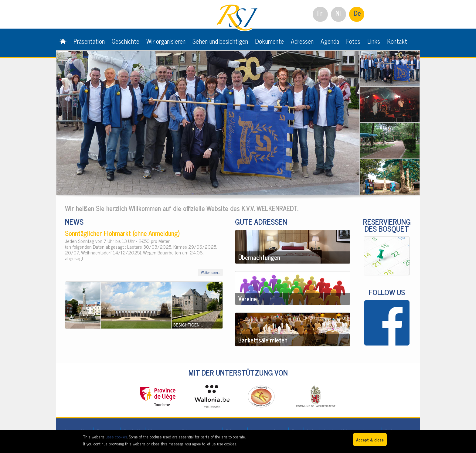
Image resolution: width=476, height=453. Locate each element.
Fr (320, 13)
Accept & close (370, 439)
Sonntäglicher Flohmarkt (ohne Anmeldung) (122, 233)
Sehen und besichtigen (220, 41)
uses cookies (116, 436)
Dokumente (269, 41)
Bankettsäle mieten (263, 340)
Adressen (302, 41)
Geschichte (126, 41)
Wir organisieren (166, 41)
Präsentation (89, 41)
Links (374, 41)
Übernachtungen (259, 257)
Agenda (330, 41)
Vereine (248, 299)
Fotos (353, 41)
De (357, 13)
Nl (338, 13)
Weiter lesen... (210, 272)
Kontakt (397, 41)
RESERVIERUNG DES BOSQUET (387, 225)
